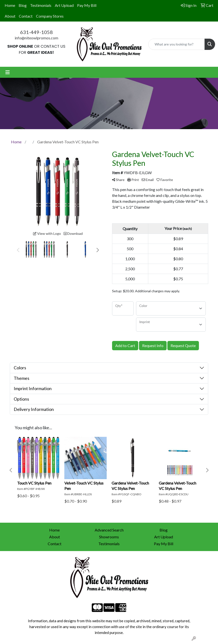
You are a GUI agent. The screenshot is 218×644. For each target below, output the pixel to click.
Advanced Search (109, 530)
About (10, 16)
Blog (23, 5)
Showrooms (109, 537)
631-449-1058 (36, 32)
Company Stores (50, 16)
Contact (26, 16)
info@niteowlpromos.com (36, 38)
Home (10, 5)
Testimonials (41, 5)
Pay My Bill (87, 5)
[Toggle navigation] (8, 72)
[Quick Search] (177, 44)
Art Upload (64, 5)
